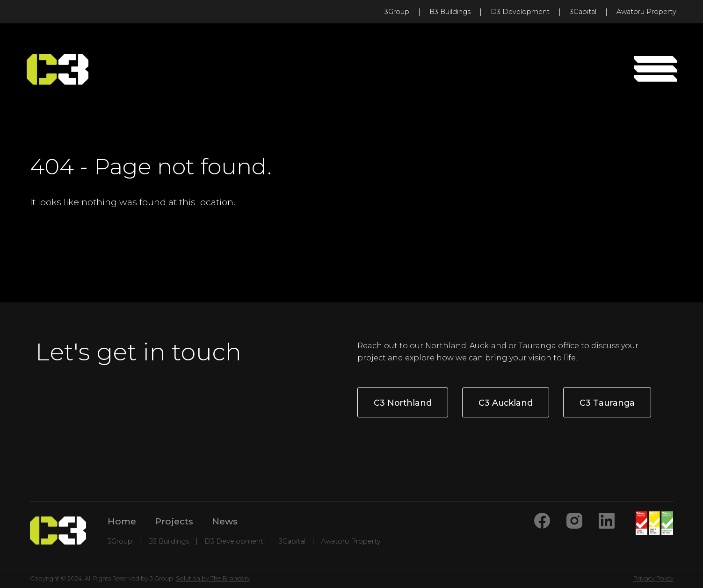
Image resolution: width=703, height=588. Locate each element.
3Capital (583, 12)
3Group (397, 12)
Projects (174, 521)
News (225, 521)
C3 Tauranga (607, 403)
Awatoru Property (646, 12)
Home (122, 521)
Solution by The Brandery (213, 578)
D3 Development (520, 12)
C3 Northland (403, 403)
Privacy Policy (653, 578)
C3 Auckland (506, 403)
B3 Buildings (450, 12)
